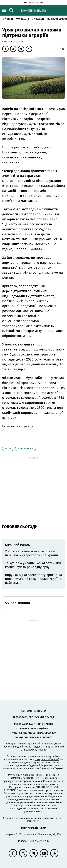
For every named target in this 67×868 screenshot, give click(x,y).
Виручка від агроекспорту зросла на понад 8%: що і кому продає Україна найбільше (33, 579)
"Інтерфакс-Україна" (47, 759)
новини (8, 19)
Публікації (22, 19)
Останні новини (18, 603)
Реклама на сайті (25, 724)
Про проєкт (46, 724)
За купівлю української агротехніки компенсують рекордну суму (33, 565)
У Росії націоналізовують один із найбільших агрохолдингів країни (31, 553)
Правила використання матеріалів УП (34, 733)
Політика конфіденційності (34, 728)
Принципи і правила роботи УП (33, 737)
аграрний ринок (26, 448)
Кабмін (8, 448)
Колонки (38, 19)
